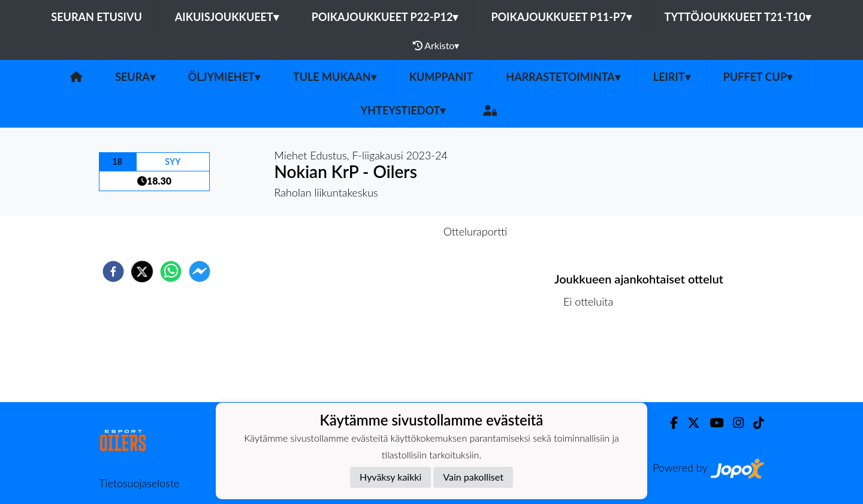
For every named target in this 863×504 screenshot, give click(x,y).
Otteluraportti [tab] (476, 231)
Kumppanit (441, 77)
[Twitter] (689, 423)
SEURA (135, 77)
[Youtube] (712, 423)
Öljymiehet (224, 77)
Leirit (672, 77)
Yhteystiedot (403, 110)
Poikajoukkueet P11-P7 (561, 17)
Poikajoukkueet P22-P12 (385, 17)
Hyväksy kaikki (390, 477)
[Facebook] (669, 423)
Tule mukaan (335, 77)
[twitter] (142, 271)
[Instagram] (734, 423)
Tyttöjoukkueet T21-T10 (738, 17)
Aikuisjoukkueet (227, 17)
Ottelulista (593, 362)
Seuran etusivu (96, 17)
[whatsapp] (171, 271)
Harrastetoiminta (563, 77)
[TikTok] (754, 423)
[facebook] (113, 271)
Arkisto (436, 46)
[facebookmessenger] (200, 271)
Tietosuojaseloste (139, 483)
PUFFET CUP (758, 77)
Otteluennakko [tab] (390, 231)
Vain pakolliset (473, 477)
